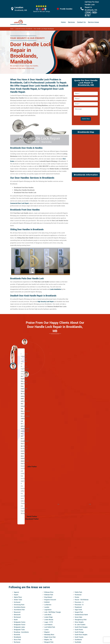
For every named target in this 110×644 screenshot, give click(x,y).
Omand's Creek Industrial (52, 530)
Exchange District (20, 532)
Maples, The (48, 448)
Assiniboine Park (19, 418)
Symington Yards (80, 490)
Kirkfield (47, 410)
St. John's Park (79, 470)
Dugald (16, 510)
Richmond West (49, 570)
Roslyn (77, 405)
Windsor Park (79, 587)
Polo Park (47, 550)
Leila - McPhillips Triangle (53, 420)
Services (71, 22)
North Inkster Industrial (52, 507)
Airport (16, 403)
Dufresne (17, 507)
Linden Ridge (48, 425)
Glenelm (17, 550)
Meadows (47, 468)
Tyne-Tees (78, 520)
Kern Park (17, 587)
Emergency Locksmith (69, 631)
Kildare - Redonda (20, 592)
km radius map (86, 151)
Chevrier (17, 475)
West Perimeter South (82, 562)
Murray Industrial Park (51, 492)
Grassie (16, 557)
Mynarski (47, 495)
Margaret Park (49, 450)
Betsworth (17, 423)
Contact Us (81, 22)
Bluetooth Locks (67, 618)
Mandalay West (49, 443)
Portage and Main (50, 552)
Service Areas (93, 22)
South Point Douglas (81, 435)
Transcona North (80, 500)
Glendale (17, 547)
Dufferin (16, 502)
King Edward (48, 405)
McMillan (47, 463)
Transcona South (80, 502)
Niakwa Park (48, 497)
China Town (18, 477)
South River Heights (81, 443)
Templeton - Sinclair (81, 495)
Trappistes (78, 507)
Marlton (47, 453)
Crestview (17, 492)
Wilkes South (79, 582)
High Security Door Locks (49, 615)
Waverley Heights (80, 545)
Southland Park (80, 453)
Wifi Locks (66, 622)
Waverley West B (80, 547)
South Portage (79, 440)
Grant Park (17, 555)
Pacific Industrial (50, 532)
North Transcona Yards (52, 517)
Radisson (47, 562)
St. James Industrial (81, 468)
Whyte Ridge (79, 577)
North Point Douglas (51, 510)
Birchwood (17, 425)
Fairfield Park (18, 535)
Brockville (17, 443)
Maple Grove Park (50, 445)
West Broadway (80, 555)
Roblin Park (78, 400)
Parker (46, 537)
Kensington (18, 585)
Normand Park (49, 505)
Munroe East (48, 487)
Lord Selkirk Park (50, 435)
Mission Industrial (50, 482)
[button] (26, 374)
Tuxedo (77, 512)
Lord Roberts (48, 433)
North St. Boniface (50, 515)
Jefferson (17, 582)
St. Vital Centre (80, 480)
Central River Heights (21, 468)
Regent (47, 565)
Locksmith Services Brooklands (24, 29)
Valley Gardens (80, 527)
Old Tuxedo (48, 527)
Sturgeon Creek (80, 487)
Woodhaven (78, 592)
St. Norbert (78, 477)
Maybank (47, 458)
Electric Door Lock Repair (49, 625)
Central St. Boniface (20, 470)
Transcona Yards (80, 505)
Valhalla (77, 525)
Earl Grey (17, 515)
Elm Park (17, 525)
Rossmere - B (79, 413)
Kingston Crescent (50, 408)
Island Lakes (18, 575)
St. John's (78, 472)
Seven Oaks (78, 425)
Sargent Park (79, 420)
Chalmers (17, 472)
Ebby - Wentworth (19, 520)
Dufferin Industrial (20, 505)
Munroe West (49, 490)
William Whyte (79, 585)
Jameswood (18, 580)
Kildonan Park (49, 403)
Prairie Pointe (49, 557)
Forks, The (17, 537)
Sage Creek (78, 418)
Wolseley (78, 590)
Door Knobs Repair (49, 634)
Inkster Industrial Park (21, 572)
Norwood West (49, 522)
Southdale (78, 450)
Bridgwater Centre (20, 430)
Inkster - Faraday (19, 567)
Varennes (78, 530)
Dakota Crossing (19, 495)
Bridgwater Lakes (19, 435)
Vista (76, 542)
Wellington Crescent (81, 550)
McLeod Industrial (50, 460)
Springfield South (80, 460)
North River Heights (51, 512)
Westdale (78, 567)
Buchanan (17, 450)
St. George (78, 465)
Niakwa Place (49, 500)
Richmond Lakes (50, 567)
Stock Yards (79, 485)
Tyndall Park (79, 517)
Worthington (79, 595)
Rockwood (78, 403)
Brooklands (17, 445)
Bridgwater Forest (20, 433)
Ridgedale (47, 572)
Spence (77, 455)
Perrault (47, 545)
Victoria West (79, 540)
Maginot (47, 440)
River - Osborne (49, 577)
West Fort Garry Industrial (83, 557)
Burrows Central (19, 455)
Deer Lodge (18, 500)
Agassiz (16, 400)
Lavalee (47, 415)
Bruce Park (17, 448)
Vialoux (77, 535)
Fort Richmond (19, 540)
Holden (16, 565)
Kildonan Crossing (20, 595)
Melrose (47, 470)
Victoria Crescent (80, 537)
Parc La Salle (48, 535)
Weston (77, 570)
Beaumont (17, 420)
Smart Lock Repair (49, 630)
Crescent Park (18, 487)
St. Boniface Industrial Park (83, 463)
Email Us (85, 614)
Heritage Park (18, 562)
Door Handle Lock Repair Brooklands (44, 29)
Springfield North (80, 458)
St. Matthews (79, 475)
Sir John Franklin (80, 433)
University (78, 522)
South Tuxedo (79, 445)
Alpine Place (18, 405)
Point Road (48, 547)
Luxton (46, 438)
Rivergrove (48, 590)
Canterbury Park (19, 460)
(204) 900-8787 (91, 14)
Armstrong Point (19, 413)
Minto (46, 477)
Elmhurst (17, 527)
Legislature (48, 418)
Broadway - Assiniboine (21, 440)
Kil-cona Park (18, 590)
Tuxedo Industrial (80, 515)
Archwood (17, 410)
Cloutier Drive (18, 482)
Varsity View (79, 532)
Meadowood (48, 465)
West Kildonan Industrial (82, 560)
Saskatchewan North (81, 423)
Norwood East (49, 520)
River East (48, 580)
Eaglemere (17, 512)
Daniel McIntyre (19, 497)
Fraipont (17, 542)
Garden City (18, 545)
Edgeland (17, 522)
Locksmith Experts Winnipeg (68, 642)
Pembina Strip (49, 542)
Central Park (18, 465)
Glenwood (17, 552)
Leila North (48, 423)
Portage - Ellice (49, 555)
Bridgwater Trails (19, 438)
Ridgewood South (50, 575)
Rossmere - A (79, 410)
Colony (16, 485)
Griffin (16, 560)
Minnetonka (48, 472)
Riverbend (47, 587)
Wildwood (78, 580)
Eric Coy (17, 530)
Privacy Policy (67, 614)
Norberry (47, 502)
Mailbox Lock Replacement (66, 626)
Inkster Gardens (19, 570)
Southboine (78, 448)
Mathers (47, 455)
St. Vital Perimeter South (83, 482)
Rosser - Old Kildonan (82, 408)
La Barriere (48, 413)
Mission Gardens (50, 480)
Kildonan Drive (49, 400)
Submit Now (86, 119)
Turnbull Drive (79, 510)
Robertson (48, 595)
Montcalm (48, 485)
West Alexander (80, 552)
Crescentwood (18, 490)
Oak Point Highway (50, 525)
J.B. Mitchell (18, 577)
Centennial (17, 463)
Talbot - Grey (79, 492)
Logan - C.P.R (49, 430)
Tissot (77, 497)
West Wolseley (79, 565)
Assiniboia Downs (20, 415)
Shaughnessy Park (81, 428)
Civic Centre (18, 480)
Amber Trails (18, 408)
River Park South (50, 582)
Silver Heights (79, 430)
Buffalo (16, 453)
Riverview (47, 592)
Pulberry (47, 560)
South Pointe (79, 438)
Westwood (78, 575)
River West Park (49, 585)
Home (63, 22)
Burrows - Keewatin (20, 458)
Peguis (46, 540)
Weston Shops (79, 572)
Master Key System (49, 620)
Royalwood (78, 415)
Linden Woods (49, 428)
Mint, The (47, 475)
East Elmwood (18, 517)
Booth (16, 428)
